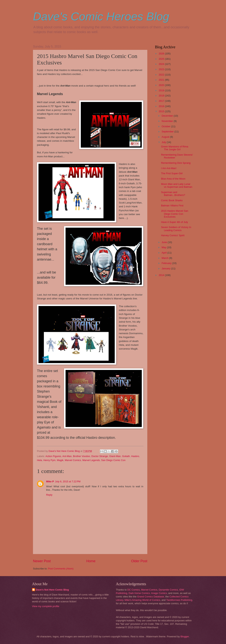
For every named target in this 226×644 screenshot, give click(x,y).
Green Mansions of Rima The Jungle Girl (175, 148)
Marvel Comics (73, 460)
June (165, 242)
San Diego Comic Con (113, 460)
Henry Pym (50, 460)
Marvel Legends (91, 460)
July (164, 142)
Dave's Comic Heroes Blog (101, 16)
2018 (162, 96)
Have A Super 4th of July (174, 222)
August (166, 137)
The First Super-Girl (172, 173)
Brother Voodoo (81, 456)
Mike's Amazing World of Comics (142, 600)
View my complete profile (46, 606)
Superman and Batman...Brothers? (173, 194)
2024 (162, 64)
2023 (162, 69)
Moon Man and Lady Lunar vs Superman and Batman (177, 185)
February (167, 263)
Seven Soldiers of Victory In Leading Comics (176, 229)
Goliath (126, 456)
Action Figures (53, 456)
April (164, 253)
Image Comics (159, 593)
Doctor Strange (100, 456)
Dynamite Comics (168, 590)
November (168, 121)
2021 (162, 80)
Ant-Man (67, 456)
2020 (162, 85)
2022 (162, 75)
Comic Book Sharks (172, 200)
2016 (162, 106)
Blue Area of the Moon (173, 179)
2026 (162, 54)
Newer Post (42, 561)
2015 (162, 111)
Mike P (50, 481)
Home (91, 561)
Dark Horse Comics (139, 593)
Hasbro (135, 456)
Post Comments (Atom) (61, 569)
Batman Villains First (172, 206)
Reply (49, 495)
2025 (162, 59)
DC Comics (133, 590)
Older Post (139, 561)
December (168, 116)
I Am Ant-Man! (169, 168)
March (165, 258)
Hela (39, 460)
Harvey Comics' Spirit (173, 235)
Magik (60, 460)
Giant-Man (115, 456)
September (168, 132)
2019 (162, 90)
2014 (162, 275)
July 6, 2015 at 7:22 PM (68, 481)
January (166, 268)
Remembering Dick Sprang (176, 163)
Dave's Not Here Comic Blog (52, 590)
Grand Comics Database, (151, 597)
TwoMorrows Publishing (179, 600)
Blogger (185, 636)
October (166, 126)
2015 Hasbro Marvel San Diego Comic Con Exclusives (175, 214)
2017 (162, 101)
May (164, 247)
